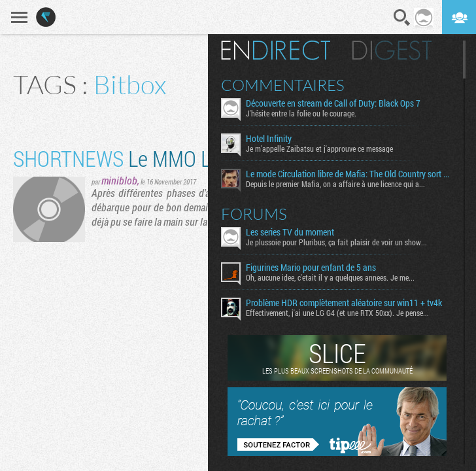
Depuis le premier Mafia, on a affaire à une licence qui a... (335, 184)
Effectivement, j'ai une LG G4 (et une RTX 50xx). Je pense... (337, 313)
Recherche (402, 18)
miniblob (119, 180)
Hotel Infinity (269, 139)
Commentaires (283, 85)
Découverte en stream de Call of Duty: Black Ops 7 (333, 103)
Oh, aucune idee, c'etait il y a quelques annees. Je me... (330, 277)
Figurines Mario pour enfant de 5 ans (311, 268)
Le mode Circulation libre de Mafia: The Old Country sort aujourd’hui (349, 174)
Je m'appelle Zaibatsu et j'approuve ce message (319, 148)
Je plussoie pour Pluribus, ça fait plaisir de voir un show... (336, 242)
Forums (254, 214)
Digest (392, 50)
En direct (276, 50)
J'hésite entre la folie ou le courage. (301, 113)
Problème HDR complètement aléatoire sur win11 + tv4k (344, 303)
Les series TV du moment (290, 232)
